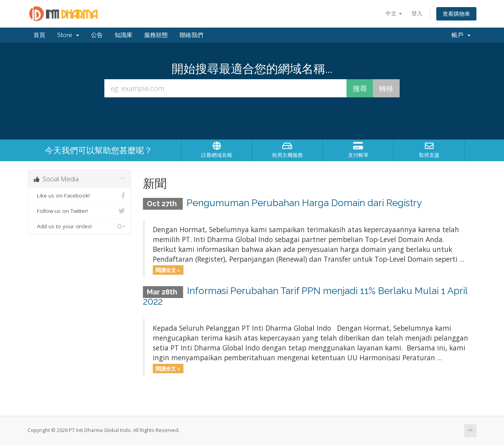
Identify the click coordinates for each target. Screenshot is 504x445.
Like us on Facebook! (79, 196)
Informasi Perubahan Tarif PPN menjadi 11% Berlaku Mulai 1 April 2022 (305, 296)
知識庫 (123, 35)
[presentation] (252, 119)
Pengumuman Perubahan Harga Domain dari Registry (304, 203)
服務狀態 (156, 35)
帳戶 (461, 35)
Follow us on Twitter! (79, 211)
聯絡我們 (191, 35)
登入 (417, 13)
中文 (394, 13)
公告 (97, 35)
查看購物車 (456, 14)
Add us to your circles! (79, 226)
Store (68, 35)
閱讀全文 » (168, 270)
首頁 (39, 35)
